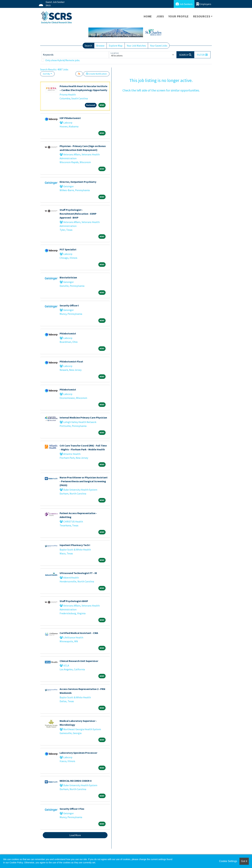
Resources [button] (202, 16)
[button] (202, 55)
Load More (75, 835)
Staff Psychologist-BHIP (74, 601)
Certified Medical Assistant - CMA (79, 633)
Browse (100, 46)
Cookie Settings (228, 861)
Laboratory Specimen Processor (78, 753)
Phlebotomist (68, 333)
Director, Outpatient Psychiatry (78, 182)
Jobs (160, 16)
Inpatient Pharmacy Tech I (75, 545)
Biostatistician (68, 277)
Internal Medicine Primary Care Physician (83, 417)
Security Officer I (69, 305)
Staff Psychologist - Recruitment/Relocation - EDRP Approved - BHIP (78, 214)
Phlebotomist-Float (71, 361)
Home (148, 16)
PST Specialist (68, 249)
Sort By (46, 74)
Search (88, 46)
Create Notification (96, 74)
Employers (204, 4)
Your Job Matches (136, 46)
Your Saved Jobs (159, 46)
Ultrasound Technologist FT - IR (78, 573)
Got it (244, 861)
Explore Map (116, 46)
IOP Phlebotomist (70, 118)
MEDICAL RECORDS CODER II (76, 781)
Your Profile (179, 16)
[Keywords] (75, 55)
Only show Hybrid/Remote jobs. (63, 60)
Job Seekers (184, 4)
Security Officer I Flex (72, 809)
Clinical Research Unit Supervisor (79, 661)
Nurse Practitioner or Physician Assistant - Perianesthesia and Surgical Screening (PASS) (84, 481)
